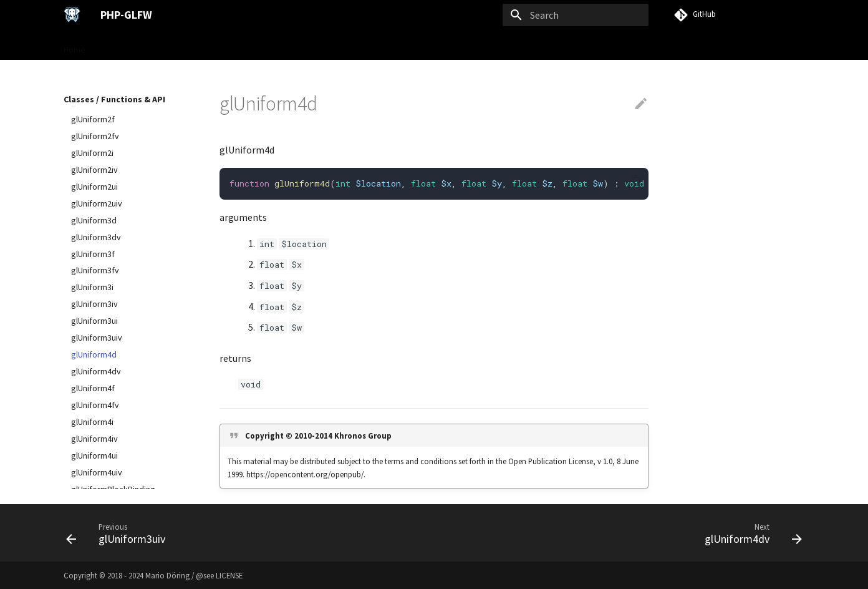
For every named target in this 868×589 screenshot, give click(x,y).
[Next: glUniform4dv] (750, 533)
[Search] (576, 15)
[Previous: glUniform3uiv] (119, 533)
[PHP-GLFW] (72, 15)
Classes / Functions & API (281, 46)
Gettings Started (132, 46)
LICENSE (229, 575)
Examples (361, 46)
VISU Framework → (429, 46)
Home (75, 46)
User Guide (199, 46)
